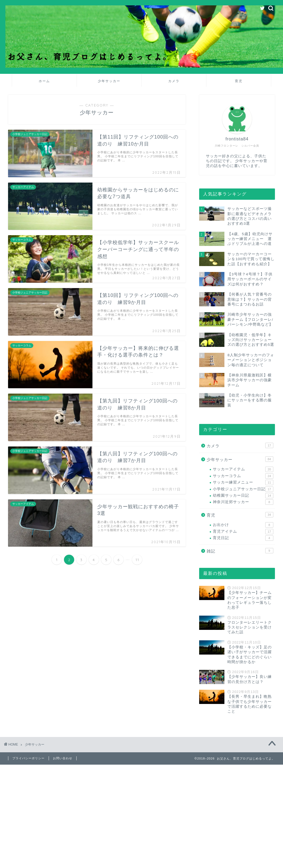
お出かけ (243, 525)
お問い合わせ (63, 758)
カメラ (174, 81)
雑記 (240, 551)
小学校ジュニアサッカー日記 (243, 489)
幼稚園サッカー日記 (243, 496)
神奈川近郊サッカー (243, 502)
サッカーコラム (243, 476)
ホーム (44, 81)
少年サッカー (109, 81)
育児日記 (243, 538)
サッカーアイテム (243, 469)
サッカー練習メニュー (243, 482)
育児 (239, 81)
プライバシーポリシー (28, 758)
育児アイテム (243, 532)
